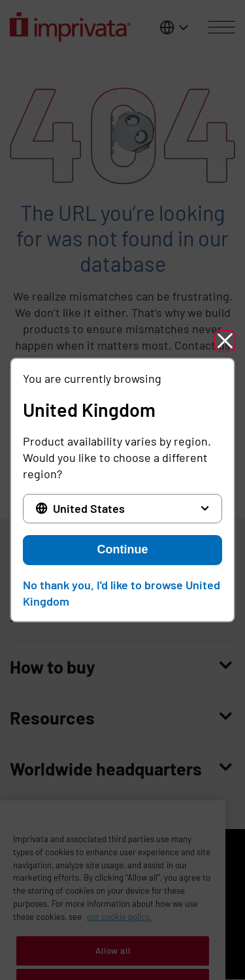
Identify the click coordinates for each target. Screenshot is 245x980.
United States (89, 508)
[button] (225, 341)
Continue (123, 549)
